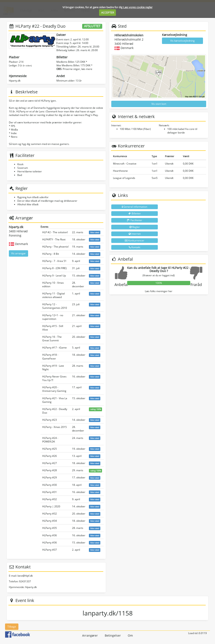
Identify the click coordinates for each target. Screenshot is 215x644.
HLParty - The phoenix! (55, 247)
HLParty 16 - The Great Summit (52, 339)
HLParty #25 (50, 449)
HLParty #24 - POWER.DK (50, 440)
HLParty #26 (50, 456)
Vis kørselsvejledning (182, 41)
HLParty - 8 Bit (51, 254)
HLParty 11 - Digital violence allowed (54, 295)
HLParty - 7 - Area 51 (54, 261)
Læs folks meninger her (159, 291)
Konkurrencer (135, 240)
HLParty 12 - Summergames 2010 (55, 306)
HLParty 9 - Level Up (54, 276)
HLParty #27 (50, 463)
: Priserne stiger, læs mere (74, 69)
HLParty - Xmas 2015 (54, 427)
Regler (135, 227)
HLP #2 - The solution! (55, 232)
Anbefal (121, 285)
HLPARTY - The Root (54, 239)
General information (135, 207)
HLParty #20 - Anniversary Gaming (54, 389)
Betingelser (113, 635)
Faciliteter (135, 220)
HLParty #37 (50, 550)
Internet (135, 234)
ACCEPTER (108, 12)
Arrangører (90, 635)
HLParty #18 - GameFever (50, 357)
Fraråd (196, 285)
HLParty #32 (50, 499)
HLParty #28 (50, 470)
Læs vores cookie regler (138, 7)
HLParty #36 (50, 535)
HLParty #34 (50, 521)
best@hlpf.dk (25, 576)
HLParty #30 (50, 485)
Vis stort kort (159, 104)
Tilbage (12, 627)
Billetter (135, 213)
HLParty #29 (50, 477)
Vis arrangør (18, 253)
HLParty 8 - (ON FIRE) (54, 268)
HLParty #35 (50, 528)
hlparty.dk (15, 81)
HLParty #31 (50, 492)
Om (130, 635)
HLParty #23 (50, 420)
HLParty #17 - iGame (54, 348)
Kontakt (135, 247)
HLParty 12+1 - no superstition (53, 317)
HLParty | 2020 (51, 506)
